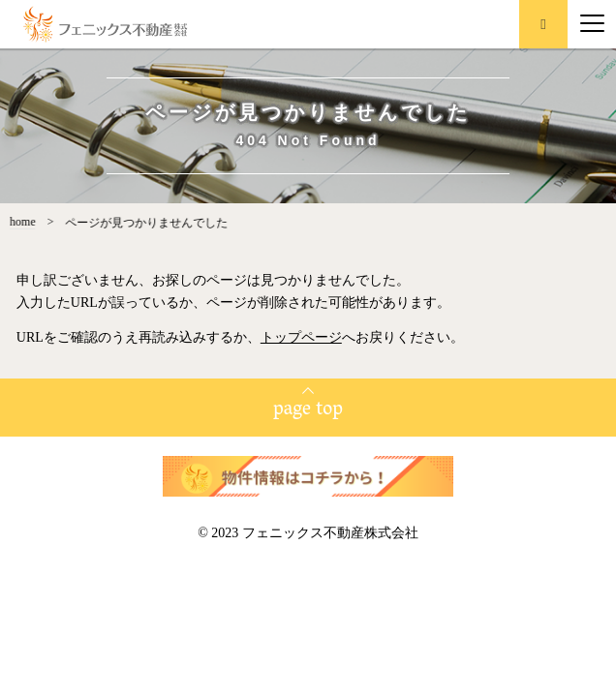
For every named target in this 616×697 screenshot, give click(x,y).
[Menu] (592, 24)
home (15, 222)
